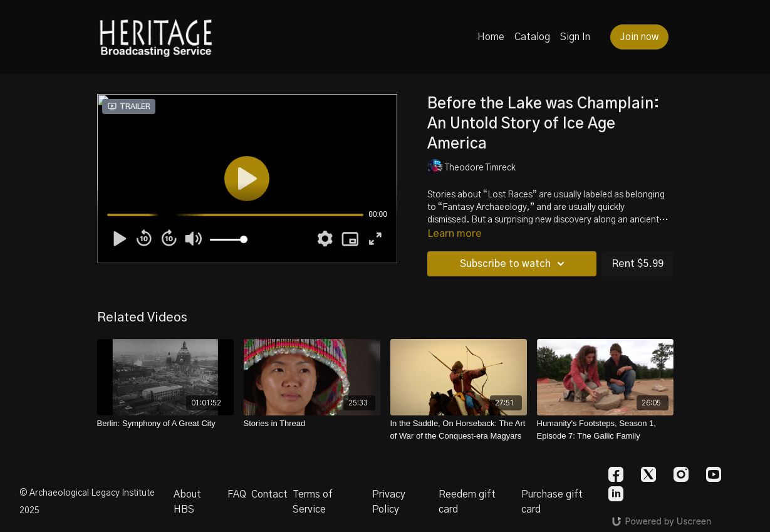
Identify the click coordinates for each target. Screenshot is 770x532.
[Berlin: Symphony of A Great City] (165, 424)
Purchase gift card (552, 502)
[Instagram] (681, 474)
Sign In (575, 37)
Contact (269, 494)
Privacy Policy (389, 502)
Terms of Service (313, 502)
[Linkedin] (616, 494)
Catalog (532, 37)
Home (491, 37)
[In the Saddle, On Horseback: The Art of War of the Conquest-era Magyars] (459, 430)
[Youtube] (714, 474)
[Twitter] (648, 474)
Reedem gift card (467, 502)
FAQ (237, 494)
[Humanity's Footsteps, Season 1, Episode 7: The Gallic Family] (605, 430)
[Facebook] (616, 474)
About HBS (187, 502)
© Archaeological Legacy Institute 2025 (87, 502)
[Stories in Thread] (312, 424)
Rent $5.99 (637, 264)
